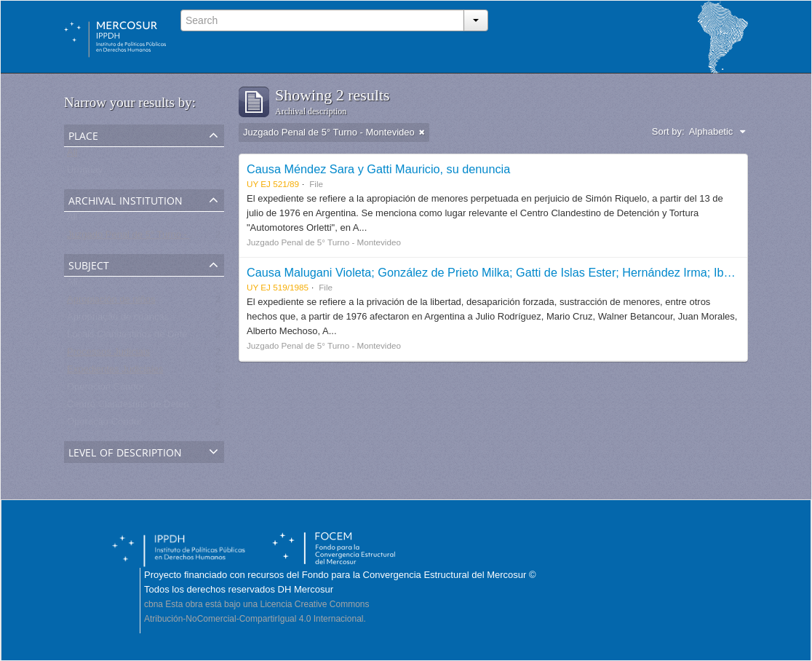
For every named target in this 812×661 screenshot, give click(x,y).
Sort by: (668, 131)
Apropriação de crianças (118, 320)
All (72, 155)
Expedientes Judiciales (115, 372)
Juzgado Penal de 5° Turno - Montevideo (153, 238)
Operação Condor (104, 425)
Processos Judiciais (108, 355)
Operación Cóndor (106, 390)
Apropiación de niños (111, 302)
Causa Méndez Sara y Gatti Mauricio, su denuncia (378, 169)
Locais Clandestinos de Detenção (138, 337)
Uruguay (85, 173)
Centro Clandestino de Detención (137, 407)
